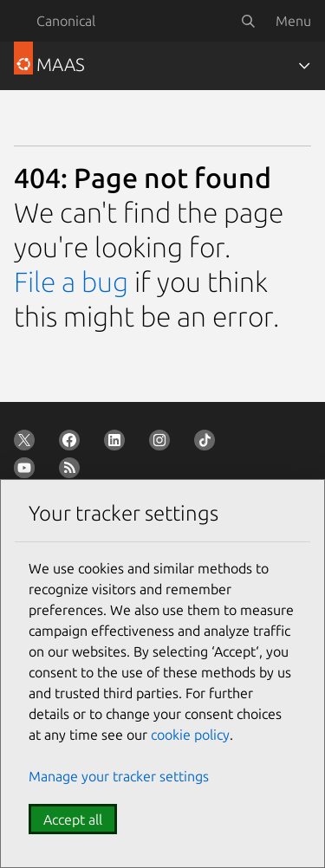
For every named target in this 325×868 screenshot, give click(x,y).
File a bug (71, 282)
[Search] (248, 21)
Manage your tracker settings (119, 776)
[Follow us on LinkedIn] (118, 444)
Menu (293, 21)
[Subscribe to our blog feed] (73, 471)
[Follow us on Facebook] (73, 444)
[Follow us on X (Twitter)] (28, 444)
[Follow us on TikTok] (208, 444)
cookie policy (190, 735)
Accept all (73, 819)
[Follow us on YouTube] (28, 471)
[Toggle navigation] (304, 66)
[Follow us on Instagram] (163, 444)
